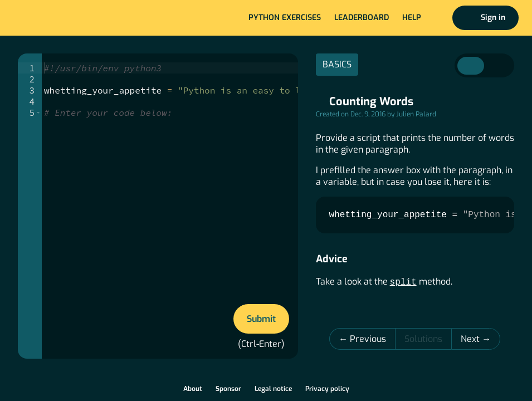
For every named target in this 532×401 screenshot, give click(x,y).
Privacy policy (327, 389)
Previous (368, 339)
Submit (261, 319)
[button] (38, 113)
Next (471, 339)
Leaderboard (362, 18)
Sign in (493, 18)
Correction (497, 66)
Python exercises (285, 18)
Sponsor (228, 389)
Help (412, 18)
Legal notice (273, 389)
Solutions (423, 339)
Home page (45, 18)
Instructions (471, 66)
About (193, 389)
